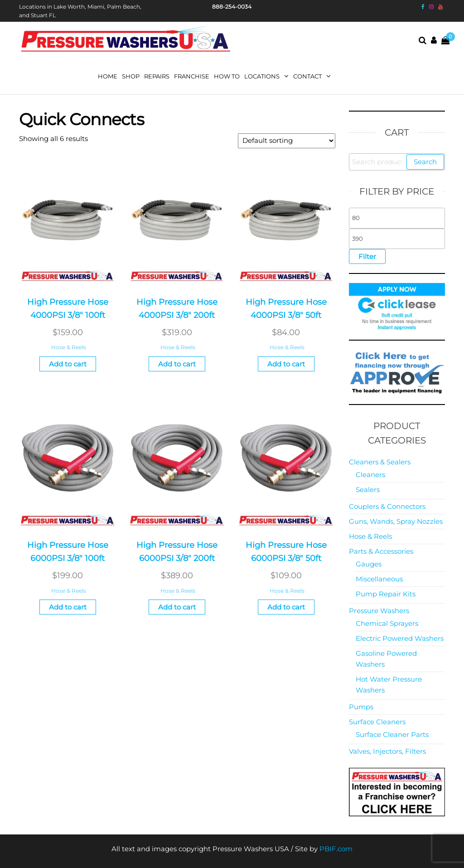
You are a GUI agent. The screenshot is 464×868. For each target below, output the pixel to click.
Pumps (361, 707)
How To (227, 76)
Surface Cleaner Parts (392, 734)
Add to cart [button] (68, 364)
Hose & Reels (69, 347)
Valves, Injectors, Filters (387, 751)
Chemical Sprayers (387, 623)
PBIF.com (336, 849)
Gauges (369, 564)
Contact (307, 76)
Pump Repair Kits (386, 594)
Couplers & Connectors (387, 506)
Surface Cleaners (377, 722)
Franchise (192, 76)
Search (425, 162)
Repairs (157, 76)
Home (108, 76)
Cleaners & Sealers (380, 462)
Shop (131, 76)
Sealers (368, 490)
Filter (367, 256)
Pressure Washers (379, 611)
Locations (262, 76)
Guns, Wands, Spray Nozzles (396, 521)
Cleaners (370, 475)
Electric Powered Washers (400, 638)
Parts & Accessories (381, 551)
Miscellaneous (379, 579)
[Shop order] (287, 141)
